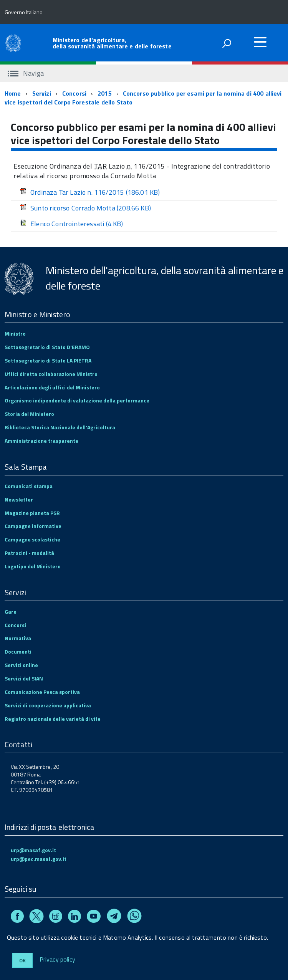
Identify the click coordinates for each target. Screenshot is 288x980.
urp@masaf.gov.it (33, 850)
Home (13, 93)
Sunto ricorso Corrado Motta (85, 208)
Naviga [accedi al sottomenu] (26, 73)
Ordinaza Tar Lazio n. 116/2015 (90, 192)
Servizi (42, 93)
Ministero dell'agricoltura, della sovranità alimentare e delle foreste (112, 43)
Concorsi (74, 93)
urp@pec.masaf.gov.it (39, 859)
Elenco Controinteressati (71, 224)
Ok (22, 960)
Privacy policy (57, 960)
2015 (105, 93)
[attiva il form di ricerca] (227, 43)
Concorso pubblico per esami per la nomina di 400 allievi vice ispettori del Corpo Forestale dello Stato (143, 98)
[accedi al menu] (260, 42)
